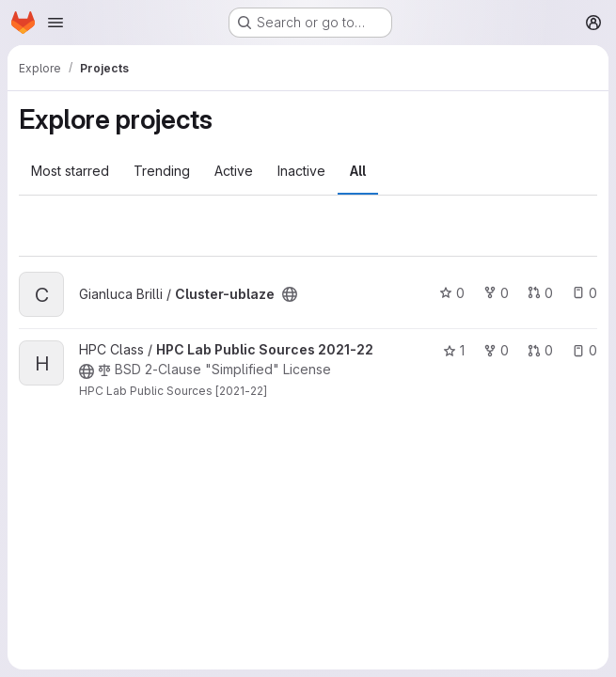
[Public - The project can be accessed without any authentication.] (290, 294)
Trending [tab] (162, 171)
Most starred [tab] (70, 171)
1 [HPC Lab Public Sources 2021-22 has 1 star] (454, 350)
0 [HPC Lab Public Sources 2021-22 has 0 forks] (496, 350)
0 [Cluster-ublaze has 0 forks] (496, 293)
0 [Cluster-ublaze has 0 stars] (452, 293)
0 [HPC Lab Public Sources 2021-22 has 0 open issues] (584, 350)
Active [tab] (234, 171)
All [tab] (358, 171)
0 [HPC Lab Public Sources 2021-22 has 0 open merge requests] (540, 350)
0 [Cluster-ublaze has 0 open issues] (584, 293)
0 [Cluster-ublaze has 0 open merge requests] (540, 293)
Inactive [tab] (301, 171)
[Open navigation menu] (55, 23)
